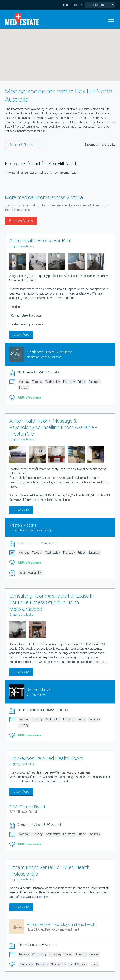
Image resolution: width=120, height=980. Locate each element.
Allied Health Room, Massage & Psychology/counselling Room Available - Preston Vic (53, 427)
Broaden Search (21, 221)
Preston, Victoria (23, 525)
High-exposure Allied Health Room (46, 758)
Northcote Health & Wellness (50, 352)
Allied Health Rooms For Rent (41, 241)
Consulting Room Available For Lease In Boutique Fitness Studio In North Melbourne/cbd (52, 602)
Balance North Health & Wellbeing (30, 530)
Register (77, 5)
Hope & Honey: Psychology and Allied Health (62, 925)
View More (21, 334)
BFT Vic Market (39, 690)
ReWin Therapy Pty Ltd (27, 807)
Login (67, 5)
